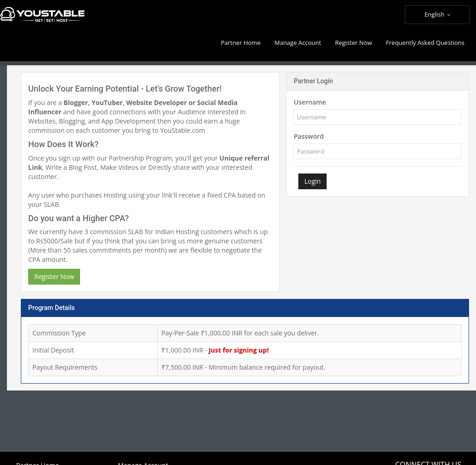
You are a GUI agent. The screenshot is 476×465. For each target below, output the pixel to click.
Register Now (54, 276)
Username (310, 102)
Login (312, 181)
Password (309, 136)
